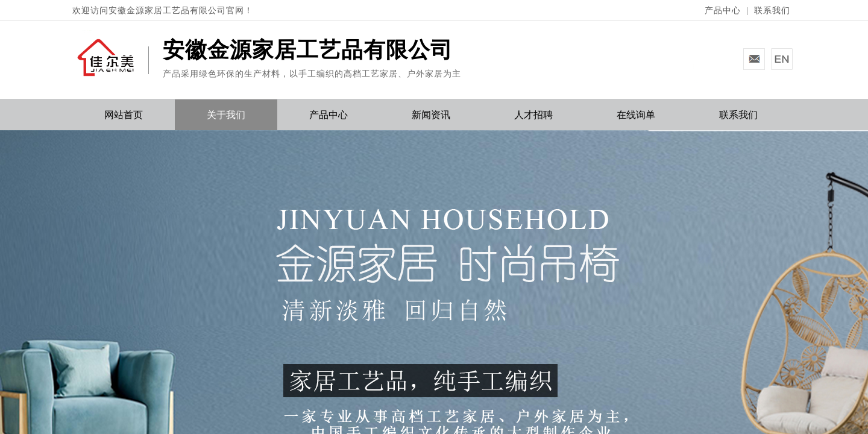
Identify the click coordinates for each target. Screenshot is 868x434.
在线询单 (636, 115)
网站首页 (124, 115)
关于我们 (226, 115)
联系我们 (738, 115)
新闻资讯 (431, 115)
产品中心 (329, 115)
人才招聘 (533, 115)
